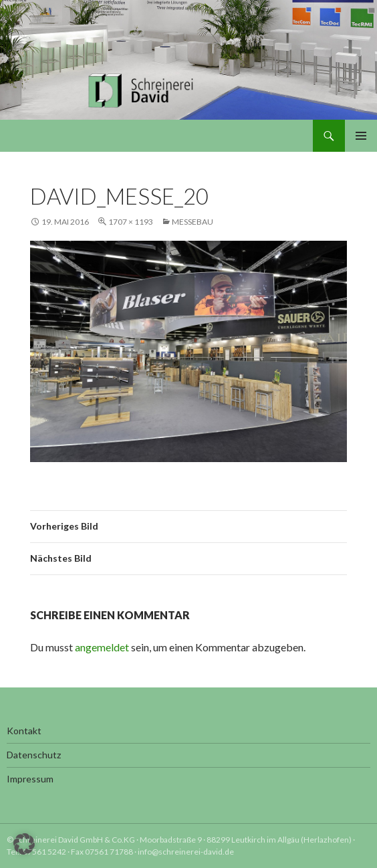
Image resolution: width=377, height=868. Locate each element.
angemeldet (102, 647)
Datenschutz (34, 755)
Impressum (30, 779)
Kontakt (24, 731)
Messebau (193, 222)
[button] (24, 844)
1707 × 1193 (131, 222)
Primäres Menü (361, 136)
